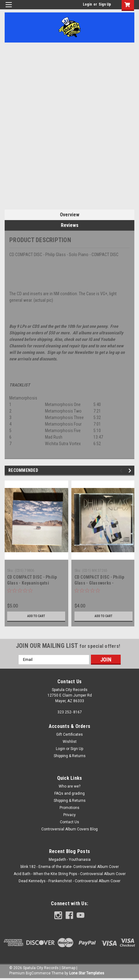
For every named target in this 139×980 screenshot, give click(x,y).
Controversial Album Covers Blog (69, 829)
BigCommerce (38, 973)
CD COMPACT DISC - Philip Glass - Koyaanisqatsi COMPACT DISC (32, 583)
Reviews (70, 225)
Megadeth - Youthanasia (70, 860)
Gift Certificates (69, 734)
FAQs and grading (69, 793)
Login (87, 4)
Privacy (69, 815)
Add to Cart (36, 616)
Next (131, 470)
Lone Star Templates (87, 973)
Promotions (69, 808)
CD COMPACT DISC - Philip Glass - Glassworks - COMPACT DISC (99, 583)
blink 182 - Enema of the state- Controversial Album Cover (70, 867)
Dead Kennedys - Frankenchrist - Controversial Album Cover (69, 881)
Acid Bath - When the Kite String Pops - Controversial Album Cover (70, 874)
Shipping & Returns (70, 756)
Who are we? (69, 786)
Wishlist (70, 742)
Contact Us (69, 822)
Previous (122, 470)
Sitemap (68, 968)
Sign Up (105, 4)
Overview (70, 215)
